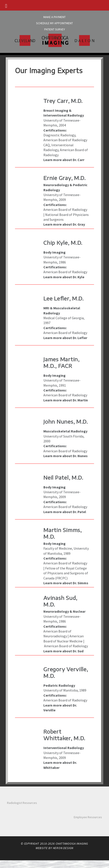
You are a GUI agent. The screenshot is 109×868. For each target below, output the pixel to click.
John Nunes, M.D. (66, 421)
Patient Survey (55, 29)
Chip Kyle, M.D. (63, 243)
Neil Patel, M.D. (63, 477)
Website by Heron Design (54, 848)
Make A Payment (54, 17)
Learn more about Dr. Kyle (64, 277)
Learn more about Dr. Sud (63, 651)
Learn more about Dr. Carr (64, 160)
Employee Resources (88, 817)
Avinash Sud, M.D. (60, 601)
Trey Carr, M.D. (63, 101)
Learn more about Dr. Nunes (66, 456)
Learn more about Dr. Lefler (65, 338)
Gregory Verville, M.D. (66, 672)
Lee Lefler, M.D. (64, 298)
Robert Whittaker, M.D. (64, 735)
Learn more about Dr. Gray (64, 224)
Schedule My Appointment (54, 23)
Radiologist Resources (22, 803)
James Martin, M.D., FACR (61, 362)
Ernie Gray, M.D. (65, 178)
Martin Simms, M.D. (62, 533)
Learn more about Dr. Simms (66, 583)
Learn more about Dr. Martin (66, 400)
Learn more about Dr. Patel (65, 512)
